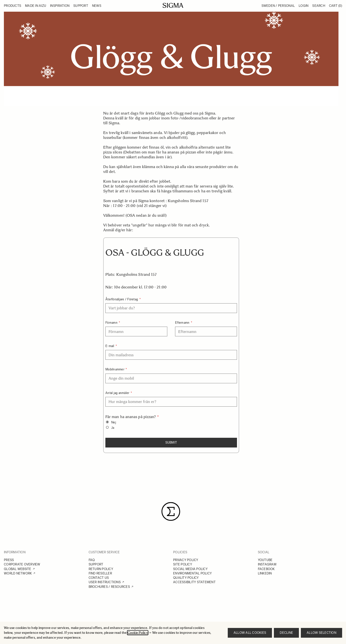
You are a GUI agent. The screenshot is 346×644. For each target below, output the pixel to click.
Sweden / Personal (278, 6)
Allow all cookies (250, 633)
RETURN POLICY (101, 569)
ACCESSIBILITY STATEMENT (194, 582)
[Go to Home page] (173, 5)
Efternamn (183, 323)
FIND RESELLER (100, 573)
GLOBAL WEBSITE (18, 569)
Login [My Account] (304, 6)
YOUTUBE (265, 560)
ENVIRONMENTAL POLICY (192, 573)
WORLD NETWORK (18, 573)
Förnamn (112, 323)
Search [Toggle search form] (319, 6)
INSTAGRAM (267, 564)
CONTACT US (99, 578)
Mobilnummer (115, 369)
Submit (171, 443)
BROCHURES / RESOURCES (109, 587)
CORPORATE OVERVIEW (22, 564)
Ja (113, 428)
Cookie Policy (138, 633)
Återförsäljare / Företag (122, 299)
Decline (286, 633)
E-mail (110, 346)
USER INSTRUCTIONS (105, 582)
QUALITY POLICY (186, 578)
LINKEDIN (265, 573)
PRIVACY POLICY (186, 560)
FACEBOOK (266, 569)
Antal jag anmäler (118, 393)
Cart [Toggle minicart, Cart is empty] (336, 6)
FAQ (92, 560)
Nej (114, 422)
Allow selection (321, 633)
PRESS (9, 560)
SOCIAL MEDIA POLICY (190, 569)
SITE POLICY (183, 564)
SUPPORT (96, 564)
